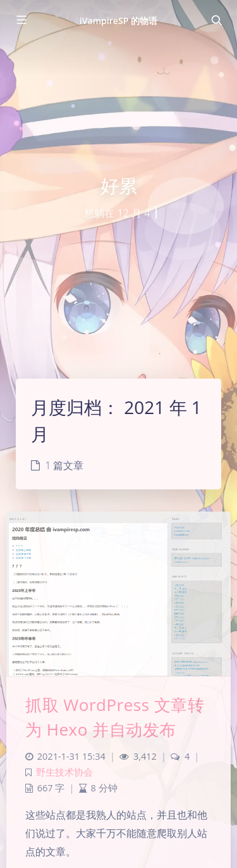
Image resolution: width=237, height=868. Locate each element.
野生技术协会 (64, 772)
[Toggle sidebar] (21, 20)
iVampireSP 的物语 (118, 21)
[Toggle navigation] (216, 20)
